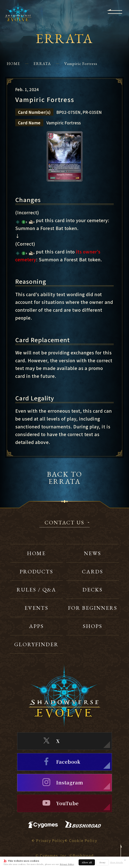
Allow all (87, 862)
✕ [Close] (125, 860)
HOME (13, 64)
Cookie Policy (83, 840)
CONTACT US (64, 523)
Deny (102, 862)
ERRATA (42, 64)
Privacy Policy (67, 864)
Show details (116, 862)
